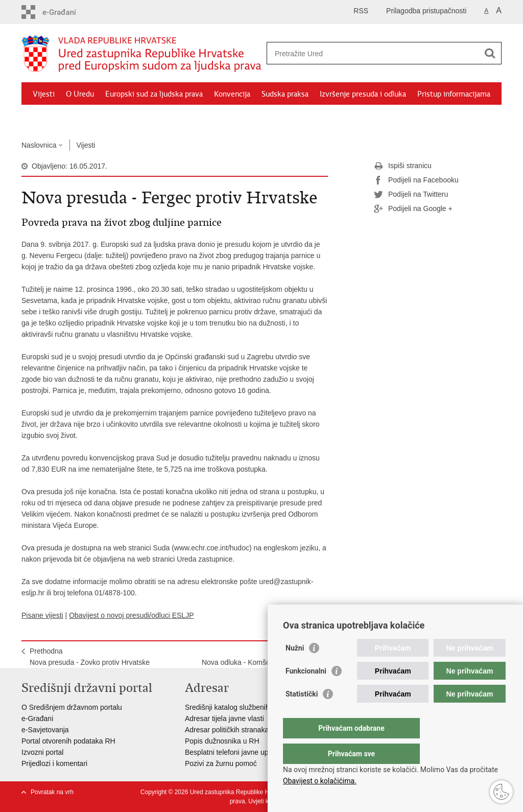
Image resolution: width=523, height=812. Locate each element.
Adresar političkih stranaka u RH (236, 730)
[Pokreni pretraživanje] (490, 53)
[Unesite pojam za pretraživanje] (373, 53)
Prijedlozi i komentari (54, 763)
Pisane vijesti (42, 615)
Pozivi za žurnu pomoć (221, 763)
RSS (361, 11)
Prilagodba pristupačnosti (426, 11)
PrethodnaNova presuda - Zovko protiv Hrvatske (90, 657)
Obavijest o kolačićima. (320, 781)
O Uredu (80, 94)
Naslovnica (39, 145)
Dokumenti (52, 118)
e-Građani (37, 718)
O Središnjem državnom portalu (72, 707)
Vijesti (44, 94)
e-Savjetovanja (45, 730)
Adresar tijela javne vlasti (224, 718)
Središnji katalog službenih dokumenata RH (254, 707)
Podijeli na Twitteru (411, 195)
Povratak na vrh (52, 792)
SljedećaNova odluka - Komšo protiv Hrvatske (261, 657)
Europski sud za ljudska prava (154, 94)
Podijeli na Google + (413, 209)
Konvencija (232, 94)
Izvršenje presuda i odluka (363, 94)
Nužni (295, 668)
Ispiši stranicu (403, 166)
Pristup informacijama (454, 94)
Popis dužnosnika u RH (222, 741)
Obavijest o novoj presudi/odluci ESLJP (131, 615)
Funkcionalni (306, 691)
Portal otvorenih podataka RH (68, 741)
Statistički (302, 714)
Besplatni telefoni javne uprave (234, 752)
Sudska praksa (285, 94)
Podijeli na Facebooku (416, 180)
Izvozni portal (42, 752)
